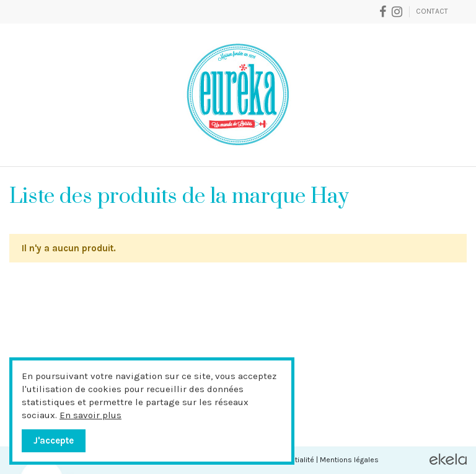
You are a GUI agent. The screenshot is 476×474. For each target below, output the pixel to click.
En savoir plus (90, 415)
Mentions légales (349, 460)
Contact (432, 11)
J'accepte (54, 440)
